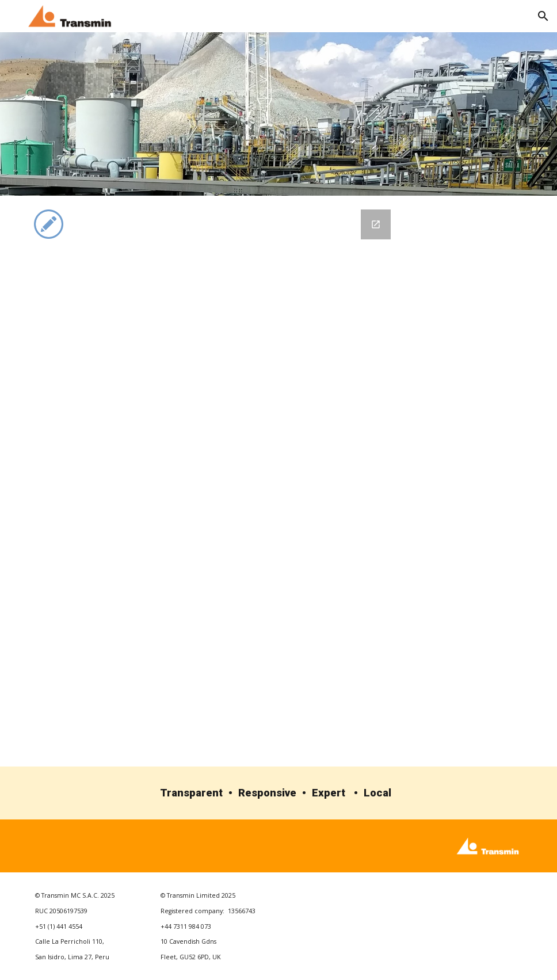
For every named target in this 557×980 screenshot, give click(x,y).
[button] (543, 16)
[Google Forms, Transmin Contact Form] (237, 481)
